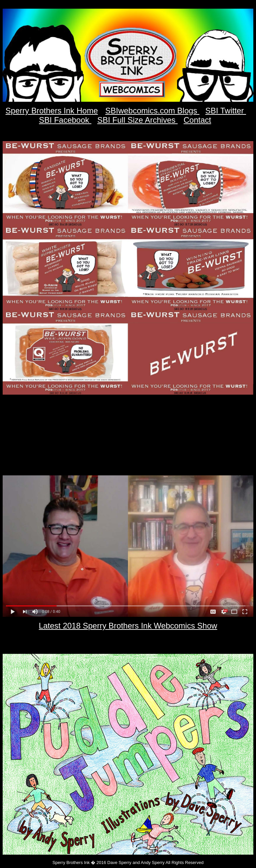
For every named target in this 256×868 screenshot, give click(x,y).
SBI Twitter (226, 111)
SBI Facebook (65, 120)
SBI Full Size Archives (137, 120)
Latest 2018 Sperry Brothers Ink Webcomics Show (128, 626)
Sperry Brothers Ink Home (52, 111)
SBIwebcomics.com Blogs (152, 111)
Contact (197, 120)
